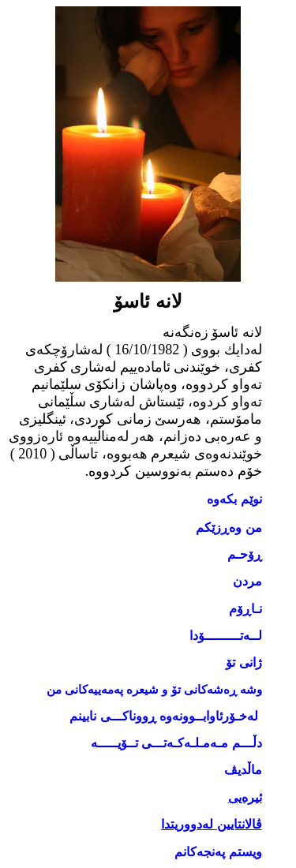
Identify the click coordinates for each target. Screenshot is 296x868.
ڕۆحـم (245, 554)
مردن (247, 581)
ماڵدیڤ (243, 770)
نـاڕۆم (245, 609)
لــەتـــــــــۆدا (226, 636)
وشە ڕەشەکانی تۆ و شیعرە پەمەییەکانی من (154, 690)
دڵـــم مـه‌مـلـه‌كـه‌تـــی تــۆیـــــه (176, 743)
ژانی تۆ (244, 662)
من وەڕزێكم (229, 528)
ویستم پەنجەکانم (218, 852)
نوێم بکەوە (234, 499)
